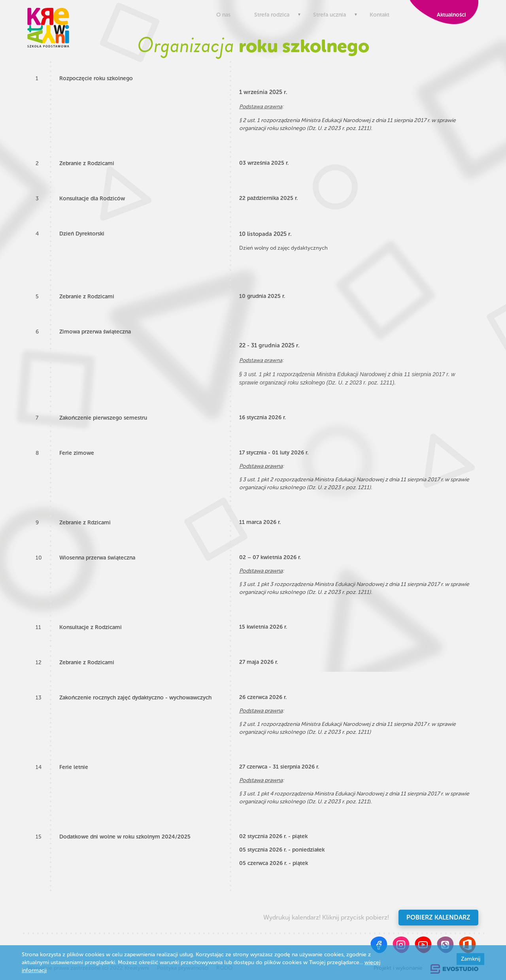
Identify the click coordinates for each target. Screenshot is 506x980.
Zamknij (471, 959)
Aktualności (450, 15)
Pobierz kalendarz (438, 917)
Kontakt (379, 15)
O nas (223, 15)
